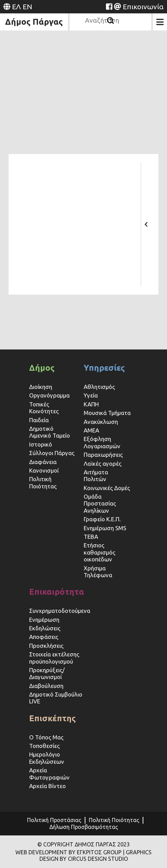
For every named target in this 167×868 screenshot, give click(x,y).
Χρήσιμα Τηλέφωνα (98, 572)
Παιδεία (39, 420)
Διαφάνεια (43, 462)
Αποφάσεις (44, 637)
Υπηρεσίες (104, 368)
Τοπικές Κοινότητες (44, 408)
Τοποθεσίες (44, 746)
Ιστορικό (41, 444)
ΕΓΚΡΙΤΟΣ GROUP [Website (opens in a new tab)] (99, 852)
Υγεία (91, 395)
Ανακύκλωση (101, 422)
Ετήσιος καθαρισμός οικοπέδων (99, 552)
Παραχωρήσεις (104, 455)
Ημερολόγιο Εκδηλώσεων (47, 758)
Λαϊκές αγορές (103, 463)
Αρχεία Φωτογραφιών (49, 774)
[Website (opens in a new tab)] (109, 7)
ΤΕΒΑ (91, 537)
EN (27, 7)
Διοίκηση (41, 387)
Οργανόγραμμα (49, 395)
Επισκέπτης (52, 718)
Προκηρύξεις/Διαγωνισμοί (47, 673)
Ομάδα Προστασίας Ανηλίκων (100, 503)
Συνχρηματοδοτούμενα (60, 611)
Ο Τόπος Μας (46, 737)
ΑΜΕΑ (91, 430)
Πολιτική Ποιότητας (43, 482)
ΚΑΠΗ (91, 404)
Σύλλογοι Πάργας (52, 453)
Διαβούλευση (46, 686)
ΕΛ (16, 7)
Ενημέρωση (44, 620)
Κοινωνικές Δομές (107, 488)
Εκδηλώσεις (45, 628)
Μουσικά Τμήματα (107, 413)
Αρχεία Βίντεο (47, 786)
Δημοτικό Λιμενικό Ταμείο (50, 432)
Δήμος (42, 368)
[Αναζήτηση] (110, 21)
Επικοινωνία (143, 7)
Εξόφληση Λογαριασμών (102, 442)
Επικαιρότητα (57, 592)
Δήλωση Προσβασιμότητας (84, 827)
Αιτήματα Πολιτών (96, 475)
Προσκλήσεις (46, 646)
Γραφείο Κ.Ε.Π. (102, 519)
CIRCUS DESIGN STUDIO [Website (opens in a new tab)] (98, 859)
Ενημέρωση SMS (105, 528)
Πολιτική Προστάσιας (54, 820)
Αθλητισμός (99, 387)
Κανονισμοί (44, 470)
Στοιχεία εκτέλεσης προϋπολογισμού (54, 658)
